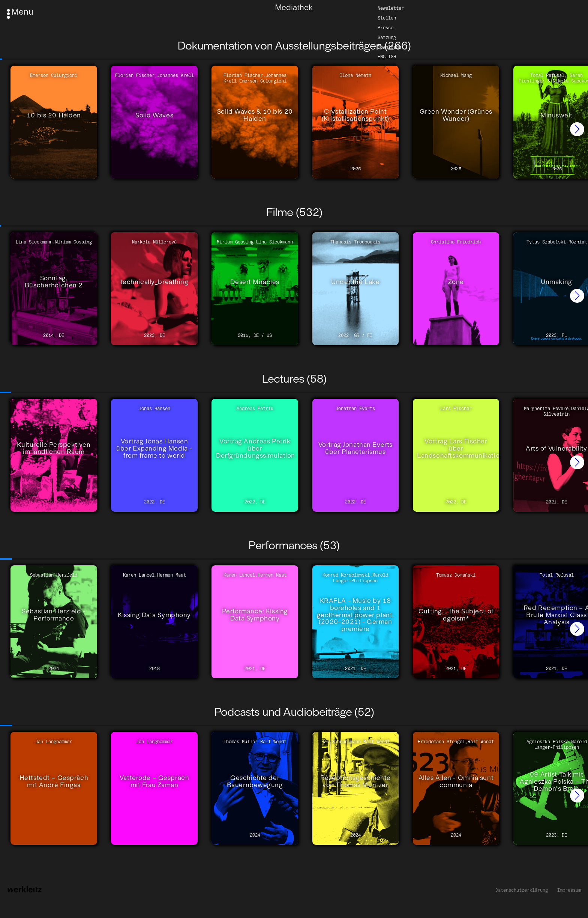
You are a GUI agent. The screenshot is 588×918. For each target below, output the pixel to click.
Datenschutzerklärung (522, 890)
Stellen (387, 17)
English (387, 56)
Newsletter (391, 8)
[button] (577, 129)
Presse (385, 27)
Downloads (389, 47)
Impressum (569, 890)
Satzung (387, 37)
